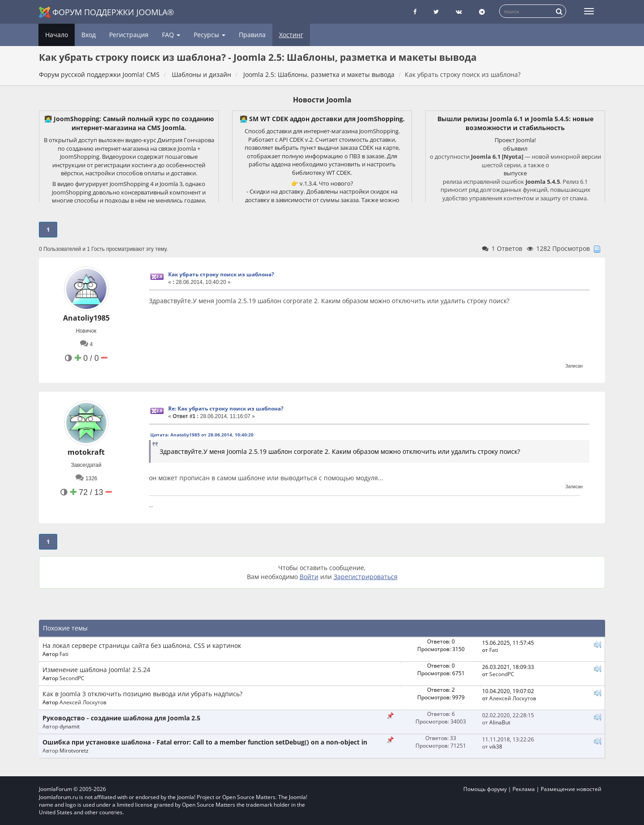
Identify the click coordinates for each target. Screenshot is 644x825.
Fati (64, 654)
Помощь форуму (485, 789)
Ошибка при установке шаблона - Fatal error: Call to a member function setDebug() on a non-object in (205, 742)
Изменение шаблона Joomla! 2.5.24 (96, 670)
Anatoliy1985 (86, 318)
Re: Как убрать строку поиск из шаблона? (226, 408)
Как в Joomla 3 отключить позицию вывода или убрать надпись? (142, 694)
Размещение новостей (571, 789)
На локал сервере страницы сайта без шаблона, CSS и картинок (142, 645)
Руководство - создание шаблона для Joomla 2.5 (121, 718)
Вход (89, 35)
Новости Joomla (322, 100)
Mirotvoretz (74, 750)
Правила (252, 35)
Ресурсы (210, 35)
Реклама (524, 789)
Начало (57, 35)
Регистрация (129, 35)
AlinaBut (500, 722)
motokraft (86, 452)
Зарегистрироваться (366, 577)
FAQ (171, 35)
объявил (515, 148)
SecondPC (72, 678)
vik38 (496, 746)
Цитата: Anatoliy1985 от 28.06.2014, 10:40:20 (202, 435)
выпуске (515, 173)
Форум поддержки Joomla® (106, 12)
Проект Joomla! (515, 140)
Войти (309, 577)
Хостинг (291, 35)
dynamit (70, 726)
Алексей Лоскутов (83, 702)
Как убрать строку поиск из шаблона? (221, 274)
